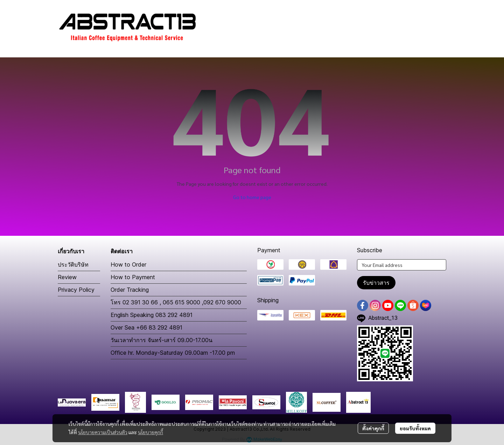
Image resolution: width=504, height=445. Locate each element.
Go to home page (252, 197)
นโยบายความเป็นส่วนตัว (103, 432)
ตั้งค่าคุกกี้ (373, 428)
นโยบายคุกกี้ (150, 432)
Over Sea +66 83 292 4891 (146, 327)
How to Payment (133, 277)
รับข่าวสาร (376, 283)
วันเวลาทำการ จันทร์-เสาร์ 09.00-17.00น (162, 340)
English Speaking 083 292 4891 (152, 315)
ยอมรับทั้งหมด (415, 428)
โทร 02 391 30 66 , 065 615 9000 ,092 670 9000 (176, 302)
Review (67, 277)
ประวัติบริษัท (73, 264)
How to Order (128, 264)
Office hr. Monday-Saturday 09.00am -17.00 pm (173, 353)
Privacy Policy (76, 290)
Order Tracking (130, 290)
